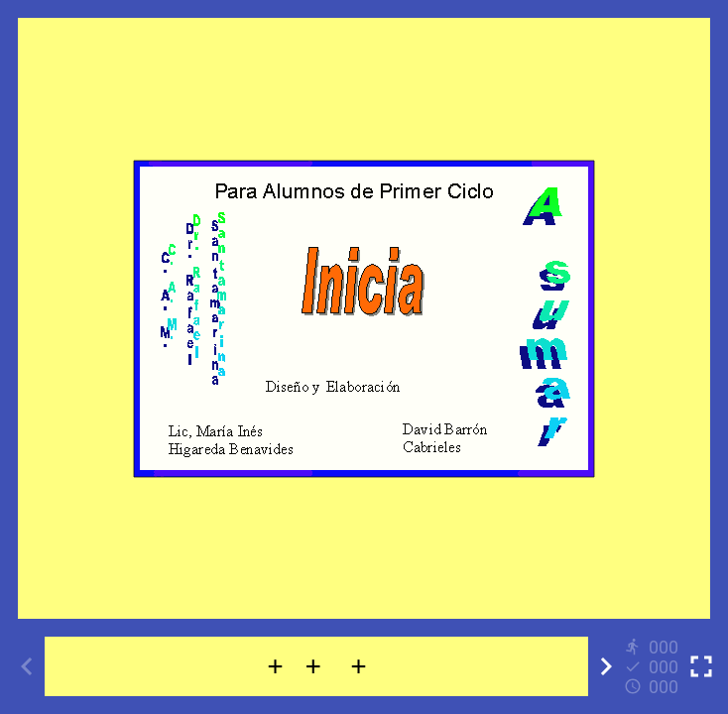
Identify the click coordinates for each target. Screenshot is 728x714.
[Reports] (654, 666)
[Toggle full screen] (701, 666)
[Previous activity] (27, 666)
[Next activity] (606, 666)
